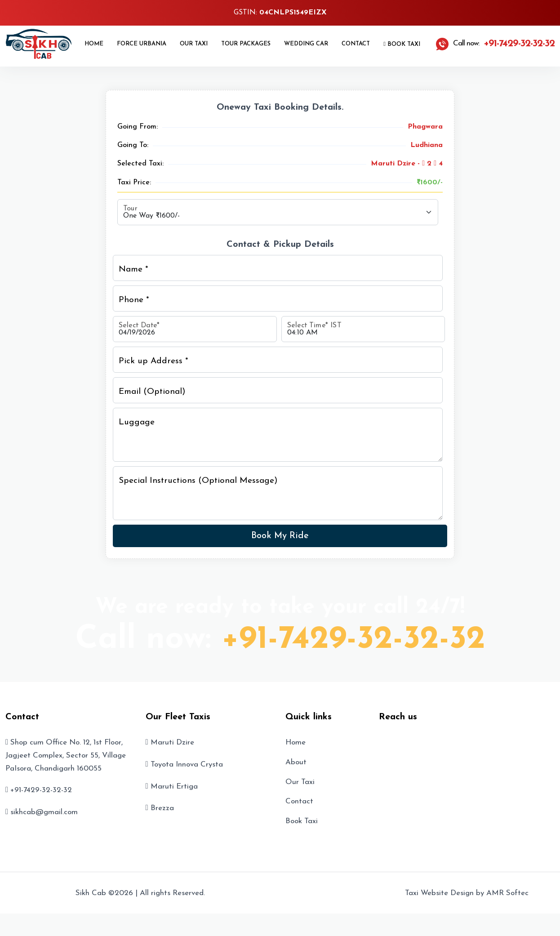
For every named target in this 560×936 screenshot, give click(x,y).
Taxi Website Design (439, 893)
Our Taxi (194, 44)
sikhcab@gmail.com (44, 812)
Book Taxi (402, 44)
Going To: (133, 145)
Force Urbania (142, 44)
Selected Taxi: (140, 164)
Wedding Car (306, 44)
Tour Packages (246, 44)
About (296, 762)
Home (94, 44)
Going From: (138, 127)
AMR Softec (507, 893)
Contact (356, 44)
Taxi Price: (134, 183)
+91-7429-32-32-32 (353, 640)
